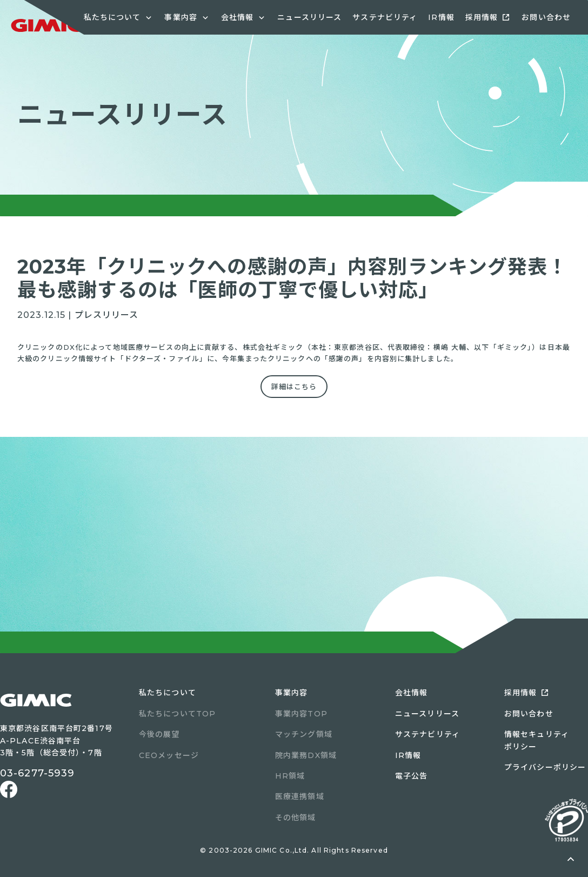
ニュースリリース (309, 17)
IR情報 (441, 17)
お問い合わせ (546, 17)
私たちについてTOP (177, 714)
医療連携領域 (300, 796)
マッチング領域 (304, 734)
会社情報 (411, 693)
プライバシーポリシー (545, 767)
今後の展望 (159, 734)
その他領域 (296, 818)
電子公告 (411, 776)
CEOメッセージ (169, 755)
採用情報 (482, 17)
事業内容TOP (301, 714)
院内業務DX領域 (306, 755)
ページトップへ (571, 860)
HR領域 (290, 776)
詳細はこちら (294, 387)
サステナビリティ (385, 17)
